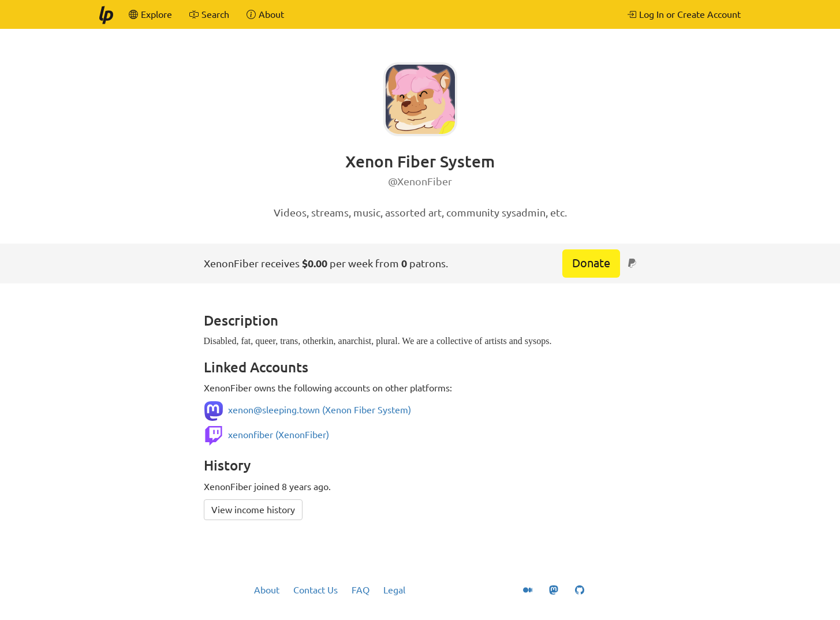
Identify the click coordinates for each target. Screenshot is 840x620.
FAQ (361, 590)
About (267, 590)
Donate (591, 263)
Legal (394, 590)
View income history (253, 510)
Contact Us (316, 590)
